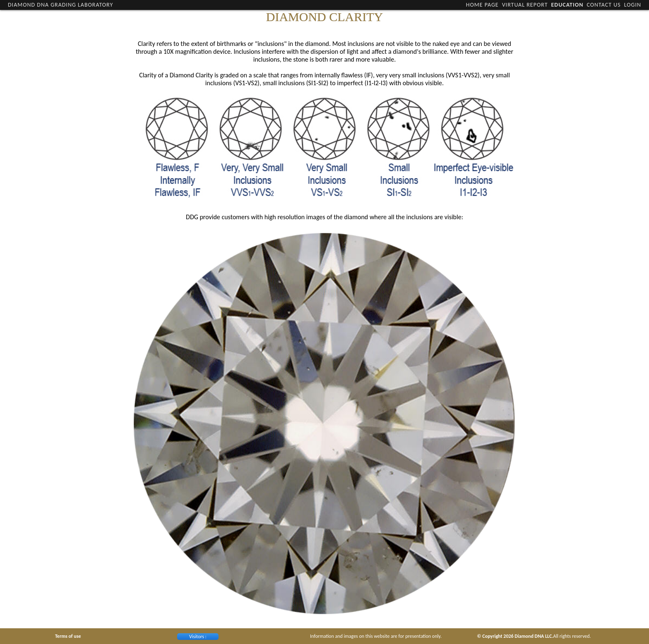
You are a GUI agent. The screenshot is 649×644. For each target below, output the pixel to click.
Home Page (482, 5)
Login (633, 5)
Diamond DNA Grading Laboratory (60, 5)
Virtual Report (525, 5)
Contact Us (603, 5)
